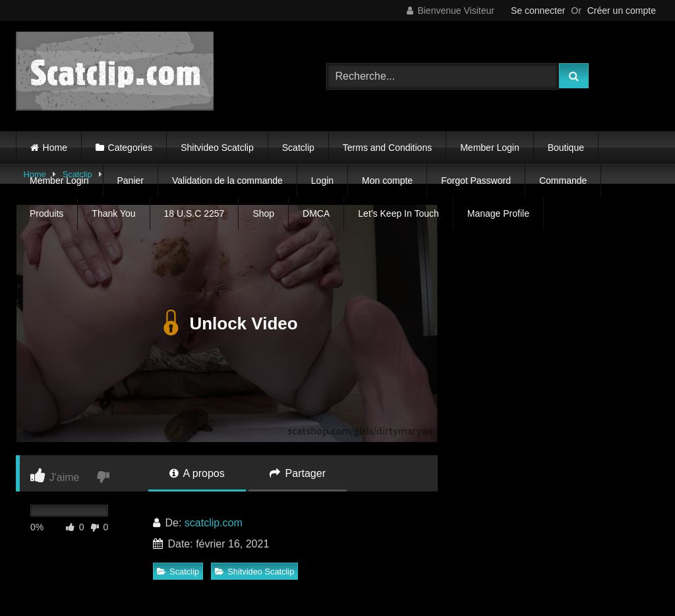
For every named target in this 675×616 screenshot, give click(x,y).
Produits (46, 213)
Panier (131, 181)
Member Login (490, 148)
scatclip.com (214, 523)
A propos (197, 473)
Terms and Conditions (387, 148)
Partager (298, 473)
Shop (263, 213)
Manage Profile (498, 213)
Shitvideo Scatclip (217, 148)
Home (55, 148)
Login (322, 181)
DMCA (316, 213)
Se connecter (538, 11)
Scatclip (298, 148)
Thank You (113, 213)
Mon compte (387, 181)
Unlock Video (226, 323)
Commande (563, 181)
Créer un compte (622, 11)
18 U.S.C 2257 (194, 213)
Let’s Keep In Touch (398, 213)
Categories (131, 148)
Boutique (566, 148)
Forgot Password (476, 181)
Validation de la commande (227, 181)
